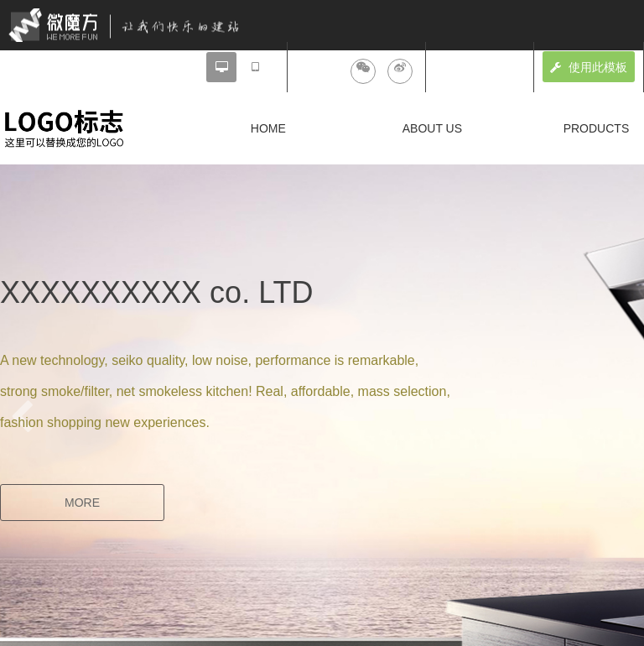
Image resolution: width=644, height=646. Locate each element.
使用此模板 (589, 67)
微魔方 (138, 25)
